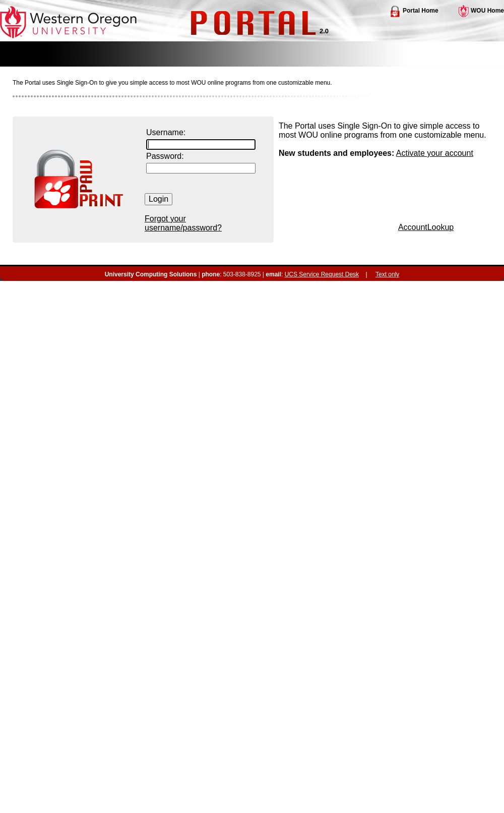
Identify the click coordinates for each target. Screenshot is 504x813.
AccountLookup (426, 227)
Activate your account (435, 153)
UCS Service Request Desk (322, 274)
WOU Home (481, 11)
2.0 (324, 31)
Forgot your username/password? (183, 223)
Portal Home (414, 11)
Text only (387, 274)
